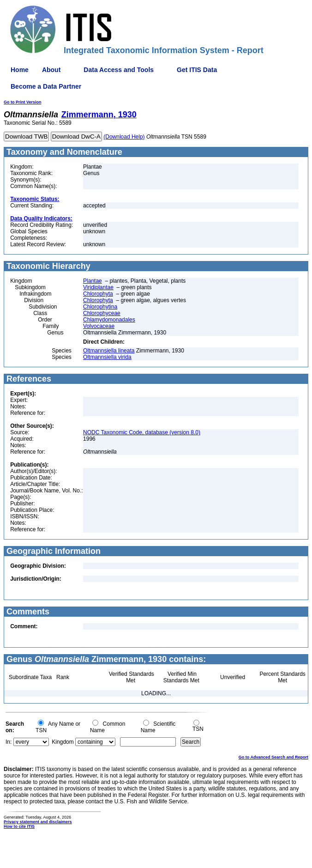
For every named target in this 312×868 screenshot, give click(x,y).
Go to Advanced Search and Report (273, 757)
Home (20, 70)
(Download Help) (124, 137)
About (51, 70)
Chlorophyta (98, 294)
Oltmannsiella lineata (109, 351)
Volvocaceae (99, 326)
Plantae (93, 281)
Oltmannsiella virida (107, 357)
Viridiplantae (98, 287)
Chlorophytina (100, 307)
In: (9, 742)
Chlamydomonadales (109, 320)
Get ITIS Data (197, 70)
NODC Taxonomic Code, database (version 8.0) (142, 432)
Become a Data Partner (46, 86)
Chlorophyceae (102, 313)
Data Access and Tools (119, 70)
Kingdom (63, 742)
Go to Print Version (23, 102)
